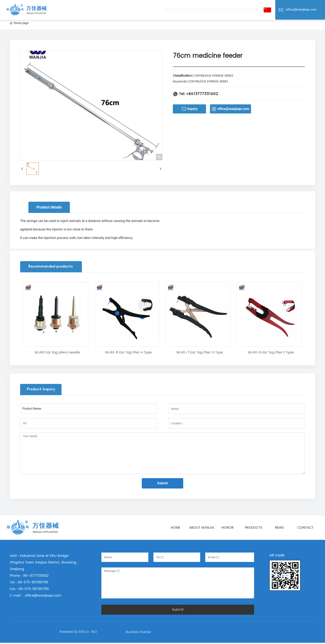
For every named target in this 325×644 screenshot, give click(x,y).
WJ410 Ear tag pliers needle (57, 352)
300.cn (84, 632)
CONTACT (305, 528)
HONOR (228, 528)
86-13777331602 (36, 576)
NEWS (279, 528)
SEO (94, 632)
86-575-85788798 (33, 582)
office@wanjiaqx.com (301, 10)
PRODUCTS (253, 528)
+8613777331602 (202, 94)
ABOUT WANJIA (202, 528)
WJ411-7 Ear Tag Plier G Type (200, 352)
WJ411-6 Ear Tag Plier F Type (271, 352)
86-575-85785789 (34, 589)
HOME (176, 528)
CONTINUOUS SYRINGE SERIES (213, 76)
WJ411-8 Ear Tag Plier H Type (128, 352)
